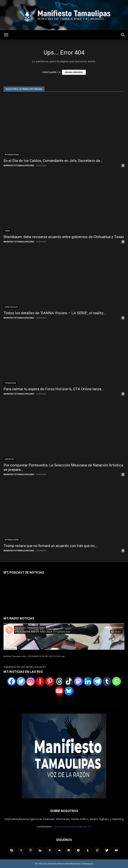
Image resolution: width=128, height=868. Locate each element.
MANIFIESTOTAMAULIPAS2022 (19, 165)
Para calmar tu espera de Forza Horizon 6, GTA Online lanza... (54, 389)
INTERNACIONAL (12, 155)
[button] (123, 35)
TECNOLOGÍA (10, 383)
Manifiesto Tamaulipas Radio (15, 656)
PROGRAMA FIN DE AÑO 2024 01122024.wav (46, 656)
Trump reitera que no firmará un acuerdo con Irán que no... (50, 546)
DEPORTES (9, 459)
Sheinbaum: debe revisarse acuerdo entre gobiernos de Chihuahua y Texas (64, 237)
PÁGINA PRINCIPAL (74, 72)
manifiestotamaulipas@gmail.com (72, 826)
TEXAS (7, 231)
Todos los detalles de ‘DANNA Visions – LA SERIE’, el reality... (55, 313)
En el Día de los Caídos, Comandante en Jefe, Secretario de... (53, 161)
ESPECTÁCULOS (11, 307)
